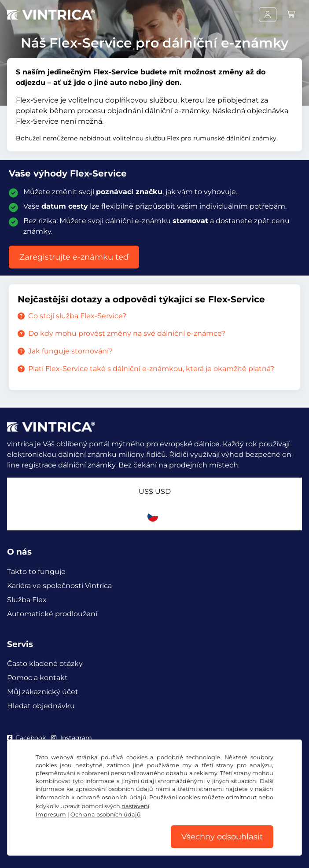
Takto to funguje (36, 572)
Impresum (51, 815)
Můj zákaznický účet (43, 692)
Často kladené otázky (45, 664)
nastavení (135, 806)
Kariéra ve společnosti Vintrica (59, 586)
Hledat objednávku (41, 706)
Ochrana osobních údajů (106, 815)
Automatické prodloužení (52, 614)
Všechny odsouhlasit (222, 837)
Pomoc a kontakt (37, 678)
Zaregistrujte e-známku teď (74, 257)
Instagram (71, 738)
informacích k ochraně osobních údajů (91, 797)
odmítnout (241, 797)
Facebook (26, 738)
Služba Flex (27, 600)
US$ (155, 491)
